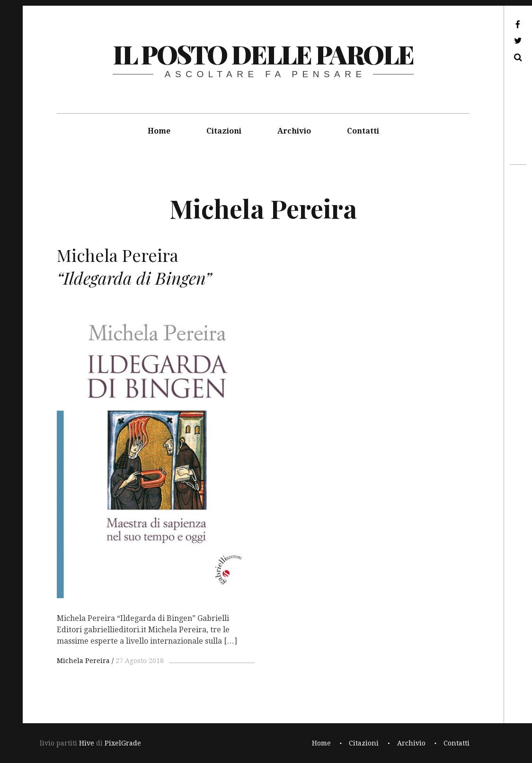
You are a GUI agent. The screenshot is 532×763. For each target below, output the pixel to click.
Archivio (294, 131)
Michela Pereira (83, 661)
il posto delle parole (263, 54)
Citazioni (224, 131)
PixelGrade (123, 743)
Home (159, 131)
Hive (87, 743)
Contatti (363, 131)
